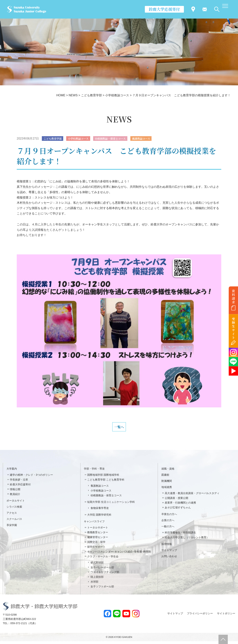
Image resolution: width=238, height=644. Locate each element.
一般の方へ (168, 529)
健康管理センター (98, 540)
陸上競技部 (97, 580)
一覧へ (119, 428)
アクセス (12, 516)
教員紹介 (15, 497)
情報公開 (15, 492)
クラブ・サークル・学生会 (103, 559)
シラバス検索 (14, 510)
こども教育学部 (54, 139)
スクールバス (14, 522)
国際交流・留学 (96, 545)
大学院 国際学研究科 (99, 518)
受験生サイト (233, 328)
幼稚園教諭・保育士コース (119, 139)
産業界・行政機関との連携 (180, 506)
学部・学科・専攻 (94, 471)
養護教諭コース (153, 139)
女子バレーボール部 (102, 570)
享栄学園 (12, 528)
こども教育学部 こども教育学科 (106, 482)
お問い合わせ (169, 559)
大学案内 (12, 471)
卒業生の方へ (169, 517)
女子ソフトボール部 (102, 589)
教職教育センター (98, 535)
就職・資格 (168, 471)
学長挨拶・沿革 (19, 482)
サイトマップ (169, 553)
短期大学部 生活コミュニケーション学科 (111, 505)
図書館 (165, 478)
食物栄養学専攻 (100, 511)
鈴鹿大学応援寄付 (164, 9)
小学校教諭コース (83, 139)
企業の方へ (168, 523)
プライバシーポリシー (200, 616)
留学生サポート (96, 550)
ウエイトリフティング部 (105, 575)
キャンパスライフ (94, 524)
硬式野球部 (97, 565)
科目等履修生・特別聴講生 (180, 535)
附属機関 (167, 484)
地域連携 (167, 490)
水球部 (94, 585)
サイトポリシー (226, 616)
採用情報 (167, 547)
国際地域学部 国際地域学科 (103, 478)
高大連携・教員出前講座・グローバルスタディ (192, 496)
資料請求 (233, 296)
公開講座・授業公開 (176, 501)
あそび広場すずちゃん (178, 510)
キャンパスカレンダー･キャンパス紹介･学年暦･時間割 (119, 554)
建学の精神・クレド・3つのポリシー (31, 478)
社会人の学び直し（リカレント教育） (187, 540)
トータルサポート (98, 530)
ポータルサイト (16, 504)
